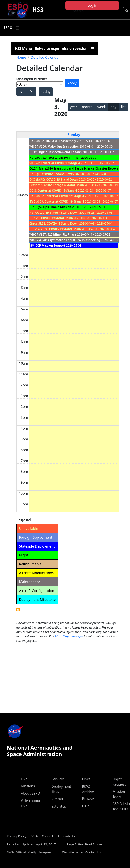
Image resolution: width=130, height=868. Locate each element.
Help (86, 806)
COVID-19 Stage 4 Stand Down (62, 185)
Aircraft (57, 799)
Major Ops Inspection (63, 146)
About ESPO (31, 793)
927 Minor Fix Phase (62, 234)
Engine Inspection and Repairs (60, 152)
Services (58, 779)
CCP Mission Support (50, 245)
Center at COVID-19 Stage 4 (60, 163)
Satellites (59, 806)
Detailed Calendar (45, 57)
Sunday (74, 135)
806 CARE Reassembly (60, 141)
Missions (28, 786)
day (114, 107)
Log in (92, 5)
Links (86, 779)
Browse (88, 799)
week (102, 107)
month (87, 107)
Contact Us (93, 852)
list (123, 107)
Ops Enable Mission (57, 207)
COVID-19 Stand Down (58, 174)
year (74, 107)
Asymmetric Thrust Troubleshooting (74, 240)
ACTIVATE (56, 158)
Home (21, 57)
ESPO (25, 779)
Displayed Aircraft (32, 79)
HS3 (38, 10)
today (46, 92)
